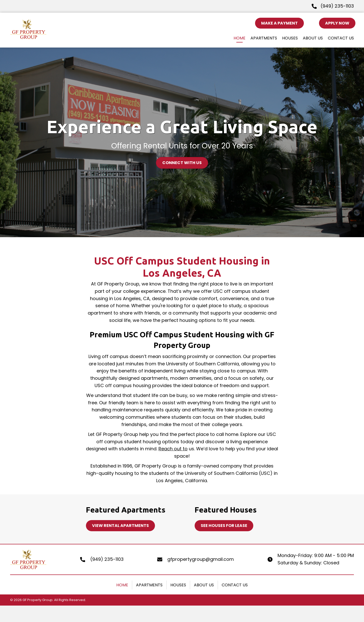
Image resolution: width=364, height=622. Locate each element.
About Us (204, 585)
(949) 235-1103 (337, 6)
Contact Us (235, 585)
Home (122, 585)
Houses (178, 585)
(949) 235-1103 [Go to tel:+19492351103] (107, 559)
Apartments (149, 585)
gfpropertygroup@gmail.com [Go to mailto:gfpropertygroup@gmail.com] (201, 559)
